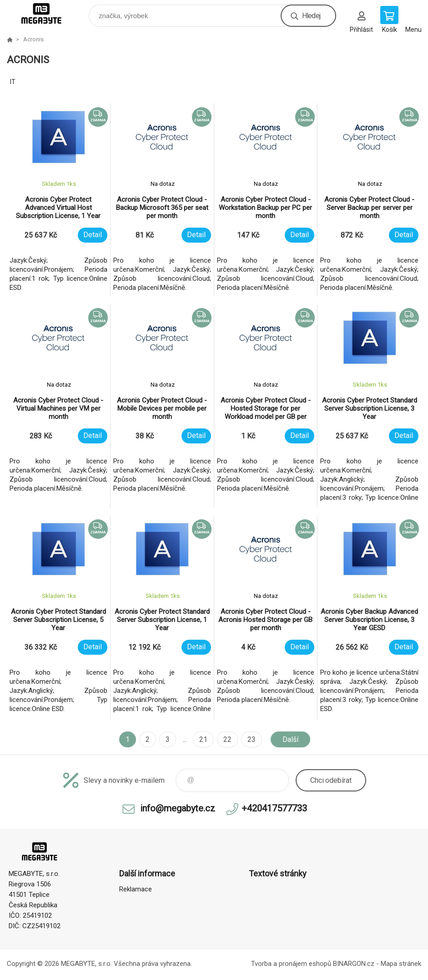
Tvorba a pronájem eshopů (291, 964)
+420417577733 (274, 808)
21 (203, 739)
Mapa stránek (401, 964)
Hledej (311, 16)
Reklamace (136, 889)
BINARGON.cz (354, 964)
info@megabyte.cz (178, 808)
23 (252, 739)
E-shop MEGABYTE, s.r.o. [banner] (47, 13)
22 (227, 739)
